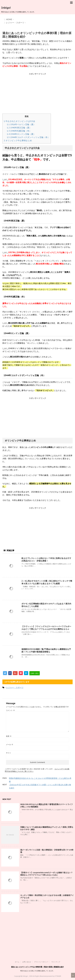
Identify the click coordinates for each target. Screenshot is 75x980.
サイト (8, 753)
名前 (9, 736)
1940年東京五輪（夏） (19, 128)
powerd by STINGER (54, 976)
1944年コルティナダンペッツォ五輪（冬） (28, 137)
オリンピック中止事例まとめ (18, 140)
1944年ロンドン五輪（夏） (21, 134)
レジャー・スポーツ (15, 687)
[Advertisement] (37, 94)
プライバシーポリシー (41, 962)
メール (10, 744)
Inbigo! (6, 8)
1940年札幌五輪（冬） (19, 131)
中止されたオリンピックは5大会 (19, 121)
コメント (10, 710)
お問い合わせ (27, 962)
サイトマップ (56, 962)
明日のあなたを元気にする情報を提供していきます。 (37, 971)
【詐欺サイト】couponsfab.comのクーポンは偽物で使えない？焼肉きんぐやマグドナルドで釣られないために (46, 874)
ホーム (17, 962)
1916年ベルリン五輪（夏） (21, 124)
